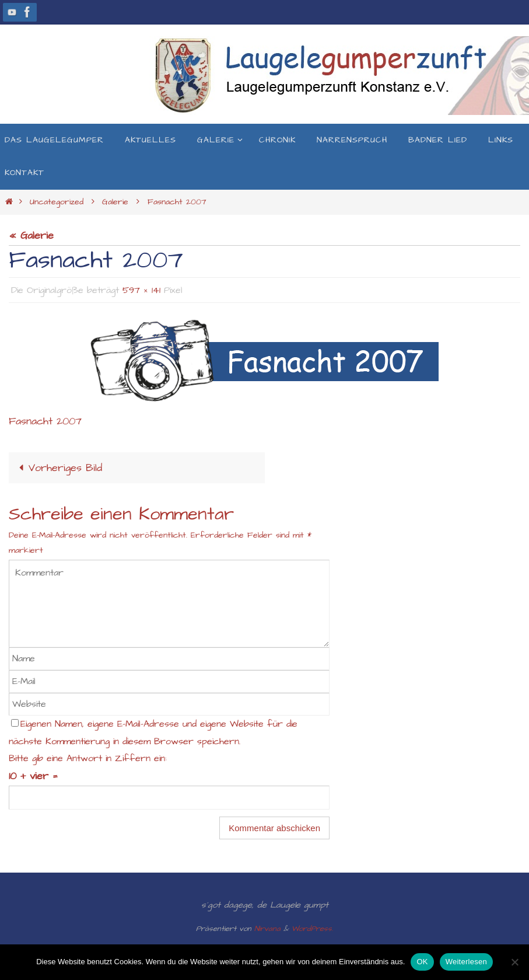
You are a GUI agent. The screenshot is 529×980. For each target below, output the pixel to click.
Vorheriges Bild (58, 468)
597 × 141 (141, 290)
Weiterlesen (466, 962)
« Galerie (31, 236)
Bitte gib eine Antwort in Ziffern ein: (88, 758)
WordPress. (312, 929)
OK (422, 962)
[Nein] (514, 962)
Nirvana (267, 929)
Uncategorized (57, 202)
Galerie (115, 202)
